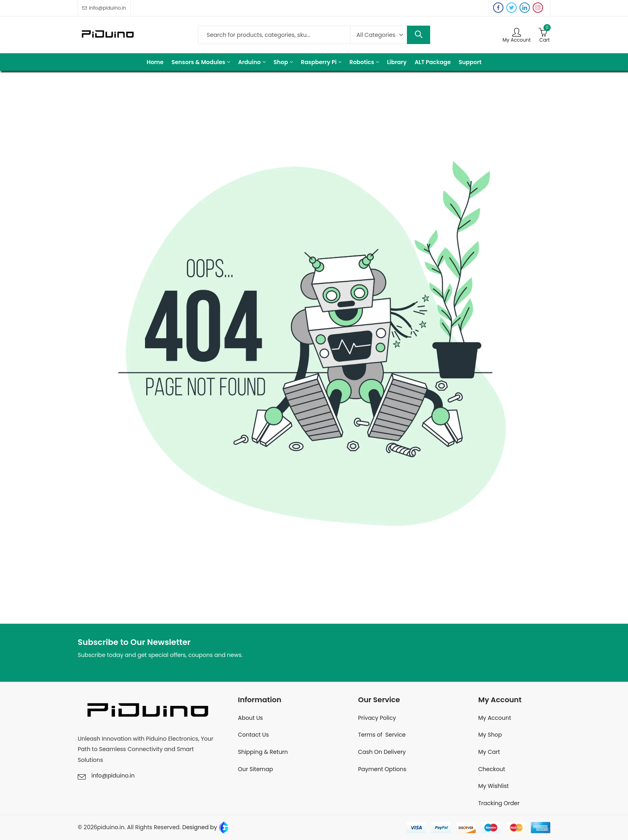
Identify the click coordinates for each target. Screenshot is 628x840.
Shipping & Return (263, 752)
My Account (495, 718)
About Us (250, 718)
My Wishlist (493, 786)
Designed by (205, 827)
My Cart (489, 752)
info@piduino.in (113, 776)
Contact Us (253, 735)
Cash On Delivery (382, 752)
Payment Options (382, 769)
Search (419, 35)
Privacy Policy (377, 718)
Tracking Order (499, 803)
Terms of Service (382, 735)
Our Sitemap (256, 769)
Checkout (492, 769)
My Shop (490, 735)
